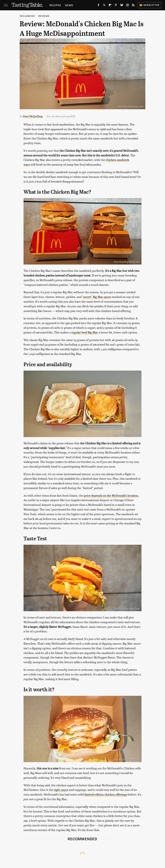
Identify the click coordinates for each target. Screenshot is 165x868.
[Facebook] (98, 6)
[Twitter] (104, 6)
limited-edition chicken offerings (106, 794)
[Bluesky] (122, 6)
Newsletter (149, 5)
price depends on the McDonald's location (111, 495)
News (69, 5)
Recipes (55, 5)
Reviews (44, 16)
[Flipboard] (110, 6)
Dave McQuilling (33, 116)
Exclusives (27, 16)
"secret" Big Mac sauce (97, 297)
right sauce (61, 790)
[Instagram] (127, 6)
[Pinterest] (116, 6)
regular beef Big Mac (85, 332)
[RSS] (133, 6)
